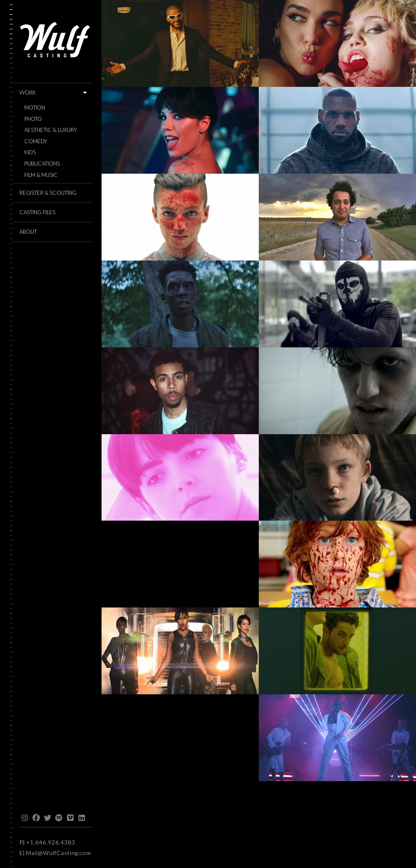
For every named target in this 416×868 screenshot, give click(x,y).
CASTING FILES (37, 212)
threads (93, 818)
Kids (30, 152)
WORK (28, 93)
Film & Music (41, 175)
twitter (47, 818)
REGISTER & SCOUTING (48, 193)
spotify (59, 818)
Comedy (36, 141)
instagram (25, 818)
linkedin (81, 818)
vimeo (70, 818)
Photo (33, 119)
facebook (36, 818)
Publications (42, 164)
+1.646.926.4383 (51, 842)
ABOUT (28, 232)
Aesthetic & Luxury (51, 130)
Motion (35, 108)
